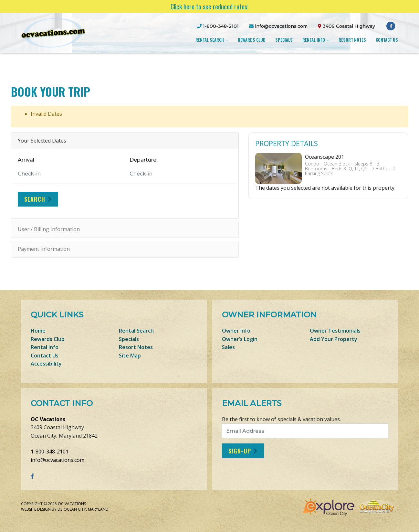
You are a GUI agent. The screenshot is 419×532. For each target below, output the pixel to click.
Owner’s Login (240, 339)
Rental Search (210, 40)
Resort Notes (352, 40)
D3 (60, 509)
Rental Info (314, 40)
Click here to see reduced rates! (210, 6)
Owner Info (236, 331)
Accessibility (46, 364)
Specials (284, 40)
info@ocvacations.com (58, 460)
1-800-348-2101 (50, 452)
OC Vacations (48, 419)
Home (38, 331)
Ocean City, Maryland (86, 509)
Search (35, 199)
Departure (143, 160)
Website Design (36, 509)
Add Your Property (334, 339)
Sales (228, 347)
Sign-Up (240, 451)
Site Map (130, 356)
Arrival (26, 160)
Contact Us (387, 40)
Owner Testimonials (335, 331)
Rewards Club (252, 40)
